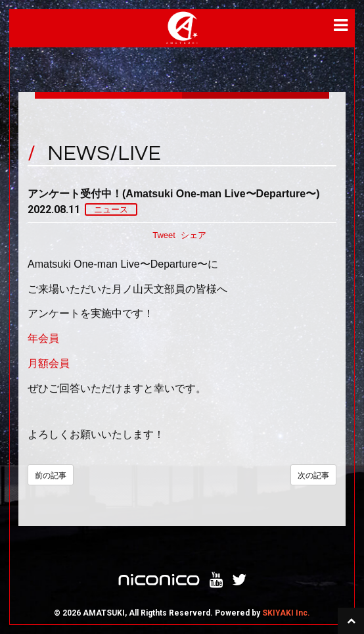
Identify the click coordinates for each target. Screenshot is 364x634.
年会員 (43, 338)
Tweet (164, 235)
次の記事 (313, 475)
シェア (193, 235)
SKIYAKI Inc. (286, 613)
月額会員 (49, 363)
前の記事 (51, 475)
